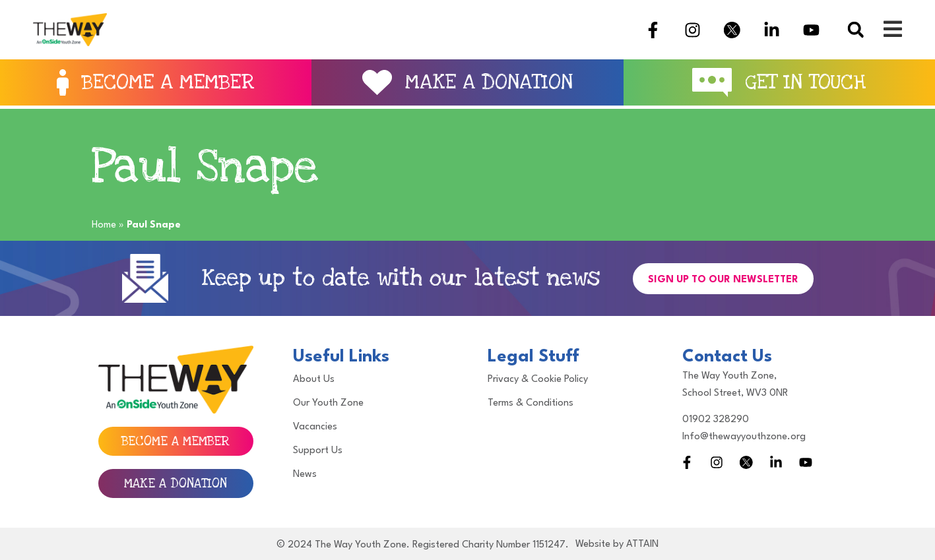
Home (104, 225)
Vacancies (315, 427)
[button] (855, 30)
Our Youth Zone (328, 403)
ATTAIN (642, 544)
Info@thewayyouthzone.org (744, 437)
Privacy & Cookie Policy (538, 380)
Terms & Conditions (531, 403)
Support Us (318, 451)
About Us (314, 380)
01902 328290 (716, 420)
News (305, 475)
